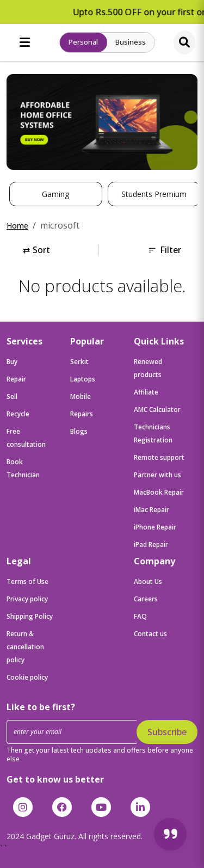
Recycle (18, 414)
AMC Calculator (157, 410)
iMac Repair (152, 510)
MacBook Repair (159, 492)
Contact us (150, 634)
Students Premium (154, 194)
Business (131, 42)
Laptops (83, 379)
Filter (164, 250)
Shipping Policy (30, 616)
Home (17, 226)
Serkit (79, 362)
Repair (16, 379)
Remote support (159, 457)
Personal (83, 42)
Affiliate (146, 392)
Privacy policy (27, 599)
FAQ (140, 616)
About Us (148, 581)
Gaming (55, 194)
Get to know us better (55, 779)
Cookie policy (27, 677)
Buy (12, 362)
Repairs (82, 414)
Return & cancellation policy (25, 647)
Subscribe (167, 732)
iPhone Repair (155, 527)
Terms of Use (27, 581)
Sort (36, 250)
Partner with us (157, 475)
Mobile (81, 396)
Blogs (79, 431)
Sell (12, 396)
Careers (146, 599)
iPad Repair (151, 544)
